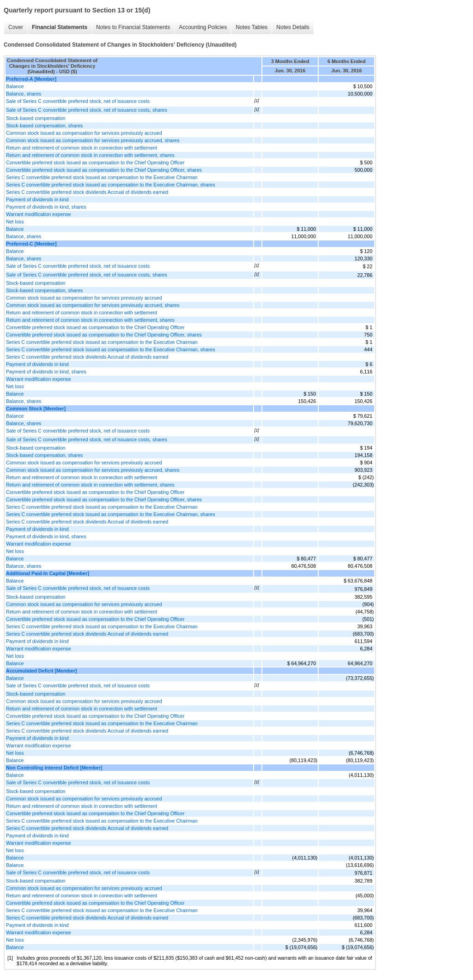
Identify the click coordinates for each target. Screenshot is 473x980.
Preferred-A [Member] (31, 79)
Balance (15, 86)
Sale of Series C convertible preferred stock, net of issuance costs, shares (87, 110)
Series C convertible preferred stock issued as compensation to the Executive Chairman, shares (111, 185)
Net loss (15, 222)
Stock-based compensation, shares (44, 126)
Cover (16, 27)
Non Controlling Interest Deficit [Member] (54, 768)
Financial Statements (60, 27)
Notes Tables (252, 27)
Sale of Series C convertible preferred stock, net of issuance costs (78, 101)
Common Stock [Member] (36, 409)
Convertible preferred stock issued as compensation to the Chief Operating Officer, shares (104, 170)
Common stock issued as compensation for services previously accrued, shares (93, 140)
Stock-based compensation (36, 118)
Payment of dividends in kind (37, 199)
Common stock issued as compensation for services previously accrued (84, 133)
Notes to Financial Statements (133, 27)
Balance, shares (24, 94)
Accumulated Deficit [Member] (41, 671)
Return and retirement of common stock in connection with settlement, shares (90, 155)
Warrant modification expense (39, 214)
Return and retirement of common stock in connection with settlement (82, 148)
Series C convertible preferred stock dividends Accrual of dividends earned (87, 192)
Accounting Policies (203, 27)
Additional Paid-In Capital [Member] (48, 573)
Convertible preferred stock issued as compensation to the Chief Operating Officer (95, 162)
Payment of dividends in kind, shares (46, 207)
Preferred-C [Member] (31, 244)
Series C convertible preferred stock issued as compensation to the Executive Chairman (102, 177)
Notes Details (293, 27)
